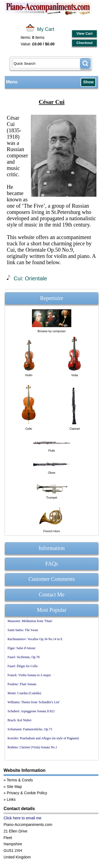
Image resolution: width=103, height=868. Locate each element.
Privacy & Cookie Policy (27, 793)
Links (11, 799)
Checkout (85, 43)
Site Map (14, 787)
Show (88, 82)
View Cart (85, 33)
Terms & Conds (20, 780)
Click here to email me (23, 818)
